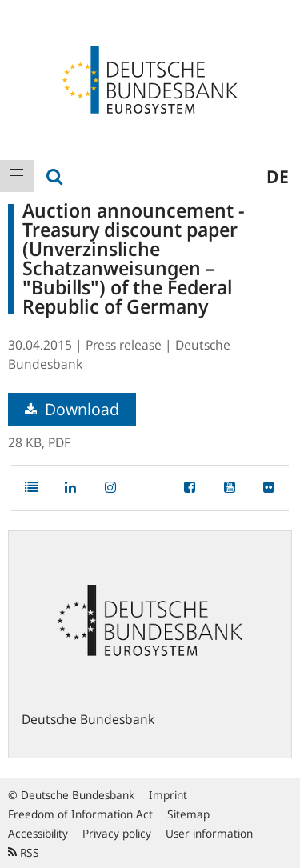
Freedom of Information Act (80, 814)
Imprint (168, 795)
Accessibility (38, 833)
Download (72, 409)
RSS (24, 852)
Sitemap (188, 814)
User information (209, 833)
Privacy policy (117, 833)
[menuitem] (17, 176)
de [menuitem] (278, 176)
